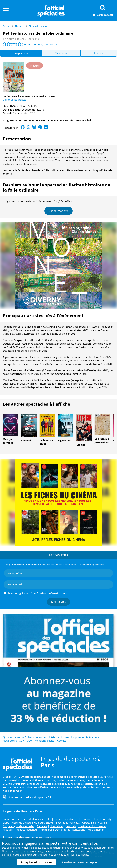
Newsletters (10, 741)
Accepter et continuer (36, 862)
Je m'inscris (58, 602)
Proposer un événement (85, 737)
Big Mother (64, 440)
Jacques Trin (10, 327)
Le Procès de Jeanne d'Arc (102, 441)
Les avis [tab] (99, 53)
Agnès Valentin (12, 357)
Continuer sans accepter (80, 862)
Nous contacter (37, 737)
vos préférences (90, 851)
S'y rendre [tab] (61, 53)
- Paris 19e (21, 39)
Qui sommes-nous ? (14, 737)
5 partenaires (28, 851)
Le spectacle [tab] (21, 53)
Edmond (26, 440)
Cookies (62, 741)
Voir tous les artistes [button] (15, 100)
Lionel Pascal (11, 370)
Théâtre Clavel (18, 106)
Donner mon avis (58, 211)
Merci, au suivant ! (8, 441)
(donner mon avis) (33, 44)
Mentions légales (45, 741)
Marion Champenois (15, 380)
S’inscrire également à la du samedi (38, 593)
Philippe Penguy (13, 340)
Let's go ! (81, 445)
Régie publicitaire (59, 737)
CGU (29, 741)
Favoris (52, 44)
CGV (21, 741)
